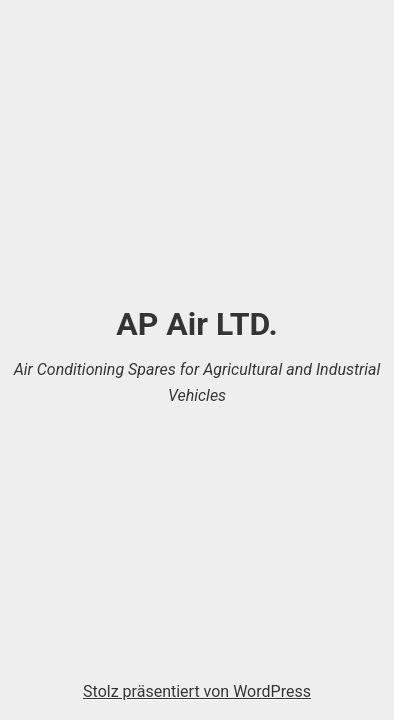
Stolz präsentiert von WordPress (197, 691)
